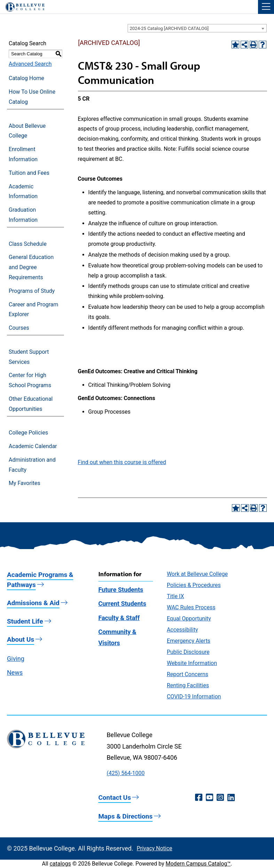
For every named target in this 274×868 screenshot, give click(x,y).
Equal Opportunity (189, 619)
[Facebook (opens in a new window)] (199, 798)
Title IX (176, 596)
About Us (21, 639)
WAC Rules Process (191, 607)
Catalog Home (26, 78)
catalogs (60, 864)
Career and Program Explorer (34, 310)
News (15, 672)
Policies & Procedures (194, 585)
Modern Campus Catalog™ (198, 864)
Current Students (122, 604)
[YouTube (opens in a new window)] (209, 798)
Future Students (121, 590)
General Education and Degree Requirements (31, 267)
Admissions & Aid (33, 603)
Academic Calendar (33, 446)
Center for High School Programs (30, 380)
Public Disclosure (188, 652)
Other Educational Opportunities (31, 404)
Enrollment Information (23, 154)
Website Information (192, 663)
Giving (16, 659)
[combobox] (197, 28)
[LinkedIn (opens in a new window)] (231, 798)
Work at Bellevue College (197, 574)
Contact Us (115, 797)
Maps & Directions (126, 816)
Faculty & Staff (119, 618)
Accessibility (183, 630)
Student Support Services (29, 357)
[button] (266, 7)
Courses (19, 328)
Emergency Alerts (189, 641)
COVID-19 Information (194, 697)
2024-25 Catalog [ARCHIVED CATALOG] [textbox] (169, 28)
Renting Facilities (188, 685)
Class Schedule (28, 244)
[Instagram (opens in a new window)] (220, 798)
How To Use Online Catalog (32, 97)
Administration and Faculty (32, 465)
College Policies (28, 433)
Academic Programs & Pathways (40, 580)
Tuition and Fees (29, 173)
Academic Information (23, 191)
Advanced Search (30, 64)
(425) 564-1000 (126, 773)
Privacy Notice (154, 848)
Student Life (25, 621)
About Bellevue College (27, 131)
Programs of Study (32, 291)
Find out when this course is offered (122, 462)
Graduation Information (23, 215)
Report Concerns (188, 674)
